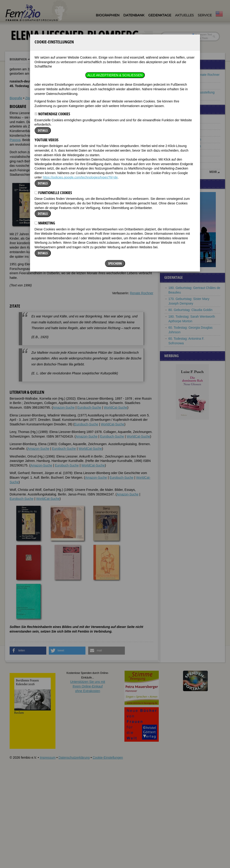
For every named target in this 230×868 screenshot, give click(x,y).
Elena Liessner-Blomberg (49, 59)
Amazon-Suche (64, 407)
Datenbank (134, 15)
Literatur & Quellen (50, 98)
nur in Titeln (200, 38)
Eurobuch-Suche (89, 407)
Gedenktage (160, 15)
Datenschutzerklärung (74, 758)
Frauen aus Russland (184, 86)
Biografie (16, 98)
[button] (140, 116)
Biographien (108, 15)
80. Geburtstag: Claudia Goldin (190, 310)
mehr (213, 172)
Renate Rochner (142, 293)
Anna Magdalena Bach (185, 146)
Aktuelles (184, 15)
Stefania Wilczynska (183, 126)
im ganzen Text (202, 34)
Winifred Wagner (180, 159)
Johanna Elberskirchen (185, 139)
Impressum (48, 758)
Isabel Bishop (178, 133)
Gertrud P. (176, 153)
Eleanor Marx (178, 166)
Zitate (29, 98)
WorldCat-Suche (115, 407)
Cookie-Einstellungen (108, 758)
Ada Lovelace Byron (183, 120)
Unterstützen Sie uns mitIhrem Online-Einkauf (88, 686)
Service (205, 15)
